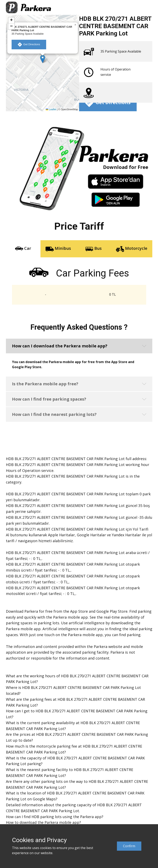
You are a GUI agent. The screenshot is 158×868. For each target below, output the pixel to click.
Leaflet (51, 109)
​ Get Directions (29, 45)
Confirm (129, 846)
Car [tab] (23, 249)
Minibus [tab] (58, 249)
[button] (43, 59)
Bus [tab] (93, 249)
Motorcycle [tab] (132, 249)
